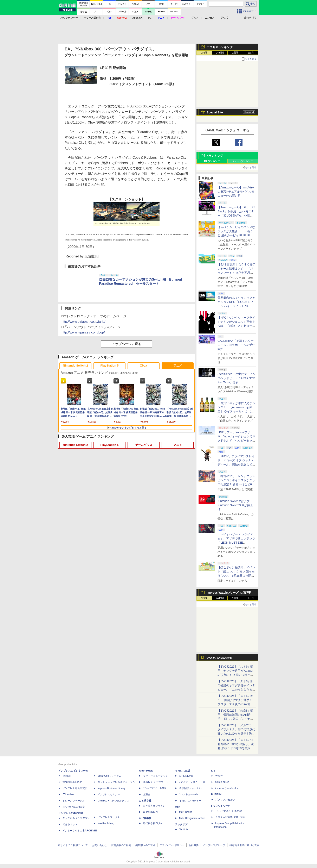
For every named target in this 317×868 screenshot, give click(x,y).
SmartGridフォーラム (109, 776)
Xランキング (215, 156)
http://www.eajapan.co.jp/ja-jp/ (83, 322)
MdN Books (186, 812)
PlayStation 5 (110, 366)
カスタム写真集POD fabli (230, 817)
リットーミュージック (155, 776)
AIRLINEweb (186, 776)
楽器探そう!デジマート (156, 782)
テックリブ (181, 824)
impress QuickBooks (227, 788)
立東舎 (147, 794)
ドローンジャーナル (74, 801)
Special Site (215, 112)
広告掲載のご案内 (121, 845)
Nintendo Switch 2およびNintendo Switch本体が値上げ (235, 505)
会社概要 (194, 845)
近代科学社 (145, 818)
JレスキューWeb (188, 794)
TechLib (183, 830)
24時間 (220, 53)
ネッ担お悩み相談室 (74, 807)
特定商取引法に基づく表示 (244, 845)
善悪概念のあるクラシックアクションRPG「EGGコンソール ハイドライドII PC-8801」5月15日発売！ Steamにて (236, 306)
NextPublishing (106, 823)
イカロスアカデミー (190, 801)
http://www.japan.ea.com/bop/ (83, 332)
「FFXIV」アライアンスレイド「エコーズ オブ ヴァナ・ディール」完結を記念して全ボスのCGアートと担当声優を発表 (236, 464)
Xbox (143, 366)
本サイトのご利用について (73, 845)
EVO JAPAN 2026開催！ (220, 658)
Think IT (67, 776)
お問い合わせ (99, 845)
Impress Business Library (112, 788)
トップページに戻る (127, 344)
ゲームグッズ (144, 445)
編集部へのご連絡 (145, 845)
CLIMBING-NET (152, 812)
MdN (178, 807)
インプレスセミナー (109, 794)
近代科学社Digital (153, 823)
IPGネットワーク (221, 806)
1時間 (204, 53)
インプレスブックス (109, 817)
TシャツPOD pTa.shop (229, 811)
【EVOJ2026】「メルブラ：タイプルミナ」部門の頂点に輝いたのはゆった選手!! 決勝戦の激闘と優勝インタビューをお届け (236, 733)
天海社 (219, 776)
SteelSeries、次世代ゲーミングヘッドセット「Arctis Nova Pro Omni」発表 (237, 378)
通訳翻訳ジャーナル (190, 788)
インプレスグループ (214, 845)
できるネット (70, 824)
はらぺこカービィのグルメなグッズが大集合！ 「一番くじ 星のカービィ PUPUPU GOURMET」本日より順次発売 (237, 235)
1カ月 (251, 53)
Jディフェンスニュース (192, 782)
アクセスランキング (220, 47)
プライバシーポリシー (172, 845)
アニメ (178, 366)
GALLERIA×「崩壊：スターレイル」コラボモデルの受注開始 (236, 345)
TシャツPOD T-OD (154, 788)
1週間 (235, 53)
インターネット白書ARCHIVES (80, 831)
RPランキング (212, 161)
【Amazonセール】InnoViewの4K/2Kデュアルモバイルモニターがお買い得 (236, 192)
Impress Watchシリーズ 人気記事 (229, 593)
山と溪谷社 (145, 801)
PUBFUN (216, 794)
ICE (213, 771)
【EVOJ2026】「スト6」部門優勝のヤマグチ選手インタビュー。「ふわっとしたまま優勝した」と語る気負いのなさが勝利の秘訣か (236, 689)
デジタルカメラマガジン (76, 818)
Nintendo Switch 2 (75, 366)
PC (150, 18)
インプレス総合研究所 (75, 788)
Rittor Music (146, 771)
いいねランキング (243, 161)
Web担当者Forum (72, 782)
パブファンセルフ (225, 800)
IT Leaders (68, 794)
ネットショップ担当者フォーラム (116, 782)
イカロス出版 (182, 771)
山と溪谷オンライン (154, 806)
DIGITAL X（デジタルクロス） (115, 801)
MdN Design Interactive (192, 818)
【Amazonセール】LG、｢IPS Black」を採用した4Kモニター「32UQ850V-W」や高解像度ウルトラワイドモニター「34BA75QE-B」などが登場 (237, 216)
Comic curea (222, 782)
